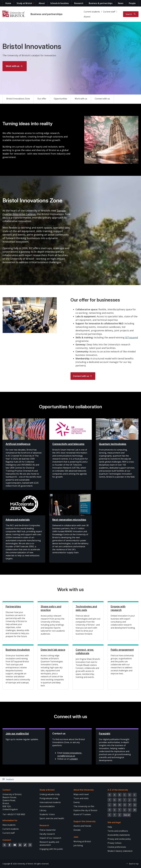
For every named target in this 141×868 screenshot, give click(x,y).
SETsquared (131, 337)
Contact (6, 790)
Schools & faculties (60, 3)
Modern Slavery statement (120, 851)
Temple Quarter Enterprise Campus (34, 212)
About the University (84, 790)
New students (9, 825)
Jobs (76, 837)
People (132, 3)
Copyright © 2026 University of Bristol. (18, 864)
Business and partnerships (47, 14)
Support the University (85, 821)
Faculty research (47, 834)
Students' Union (47, 814)
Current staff (109, 12)
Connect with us (102, 99)
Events (77, 802)
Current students (92, 12)
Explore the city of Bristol (85, 810)
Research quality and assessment (49, 843)
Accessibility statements (119, 835)
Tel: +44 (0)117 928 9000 (14, 814)
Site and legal (114, 822)
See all (127, 815)
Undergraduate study (50, 794)
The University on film (84, 806)
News (121, 3)
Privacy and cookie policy (119, 839)
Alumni (87, 17)
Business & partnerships (101, 3)
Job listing (78, 845)
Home (8, 3)
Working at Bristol (82, 841)
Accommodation (47, 806)
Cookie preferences (117, 847)
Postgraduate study (49, 798)
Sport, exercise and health (52, 818)
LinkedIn (74, 759)
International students (50, 802)
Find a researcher (48, 830)
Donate (77, 830)
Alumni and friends (82, 826)
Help (110, 827)
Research (79, 3)
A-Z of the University (118, 790)
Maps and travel (81, 794)
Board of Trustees (82, 814)
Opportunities (60, 99)
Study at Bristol (24, 3)
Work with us (13, 66)
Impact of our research (50, 838)
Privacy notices (115, 843)
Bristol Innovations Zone (18, 99)
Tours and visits (81, 798)
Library (43, 810)
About (42, 3)
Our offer (42, 99)
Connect (7, 840)
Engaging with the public (51, 849)
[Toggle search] (131, 14)
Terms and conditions (118, 831)
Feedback (10, 779)
